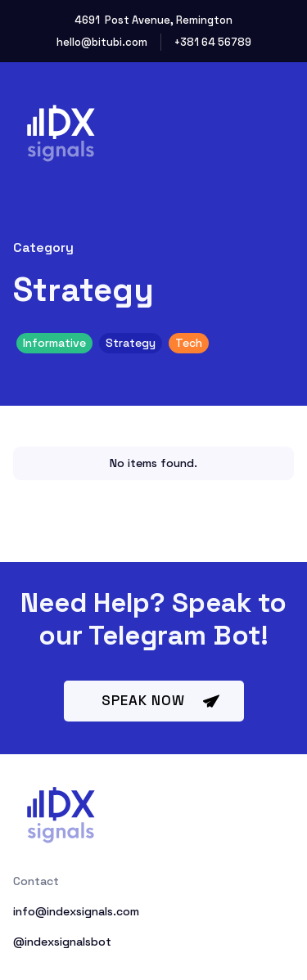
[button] (273, 125)
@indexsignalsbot (62, 942)
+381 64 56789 (213, 42)
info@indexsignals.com (76, 911)
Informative (54, 343)
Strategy (131, 343)
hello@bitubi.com (102, 42)
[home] (80, 126)
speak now (143, 700)
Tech (189, 343)
